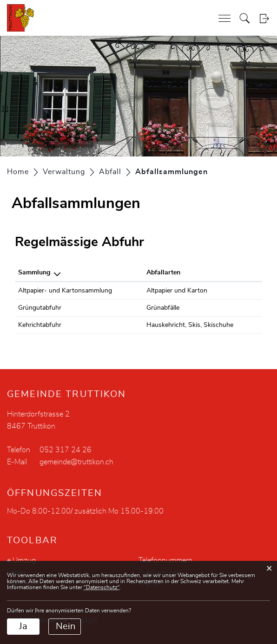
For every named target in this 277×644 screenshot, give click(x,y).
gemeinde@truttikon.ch (76, 462)
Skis (194, 325)
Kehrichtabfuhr (40, 325)
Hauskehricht (166, 325)
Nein (66, 626)
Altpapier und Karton (177, 291)
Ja (23, 626)
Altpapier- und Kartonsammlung (65, 291)
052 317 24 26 (66, 450)
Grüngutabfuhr (40, 308)
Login (264, 18)
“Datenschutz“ (102, 587)
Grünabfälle (163, 308)
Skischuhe (218, 325)
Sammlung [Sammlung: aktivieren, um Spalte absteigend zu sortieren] (34, 273)
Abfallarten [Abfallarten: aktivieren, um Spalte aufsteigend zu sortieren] (163, 273)
